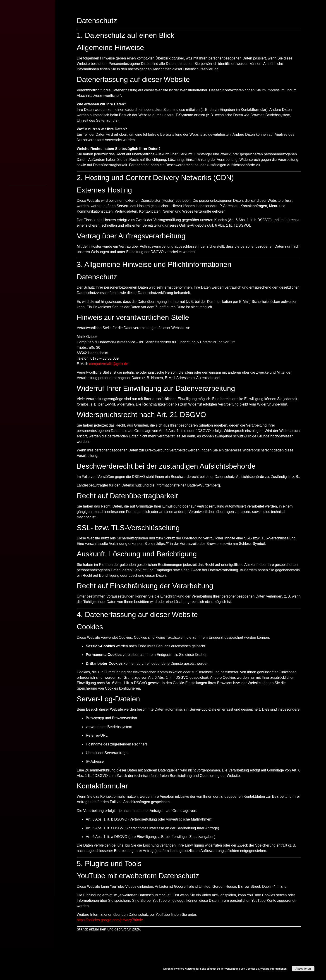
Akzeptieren (303, 969)
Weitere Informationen (273, 969)
